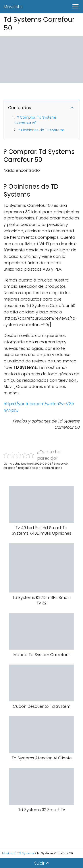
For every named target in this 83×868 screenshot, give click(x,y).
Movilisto (13, 7)
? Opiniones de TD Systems (41, 130)
